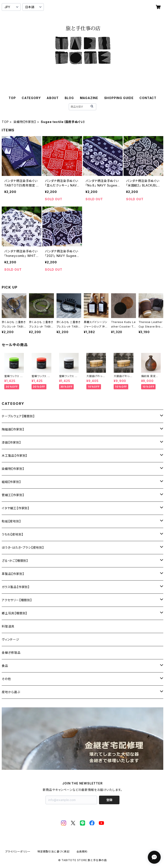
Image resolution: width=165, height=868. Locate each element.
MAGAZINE (89, 98)
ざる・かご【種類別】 (15, 561)
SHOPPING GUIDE (119, 98)
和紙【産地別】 (11, 521)
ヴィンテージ (11, 639)
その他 (6, 679)
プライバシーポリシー (18, 852)
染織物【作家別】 (25, 122)
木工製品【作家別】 (15, 456)
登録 (109, 800)
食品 (5, 666)
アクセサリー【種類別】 (17, 600)
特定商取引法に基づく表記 (53, 852)
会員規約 (82, 852)
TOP (12, 98)
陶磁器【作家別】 (13, 429)
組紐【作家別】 (11, 482)
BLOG (69, 98)
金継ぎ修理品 (11, 653)
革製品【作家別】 (13, 574)
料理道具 (8, 626)
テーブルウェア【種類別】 (18, 416)
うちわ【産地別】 (12, 534)
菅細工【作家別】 (13, 495)
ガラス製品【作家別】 (16, 587)
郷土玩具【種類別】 (15, 613)
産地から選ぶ (11, 692)
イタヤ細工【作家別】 (16, 508)
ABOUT (53, 98)
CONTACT (148, 98)
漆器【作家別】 (11, 442)
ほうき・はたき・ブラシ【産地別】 (23, 547)
